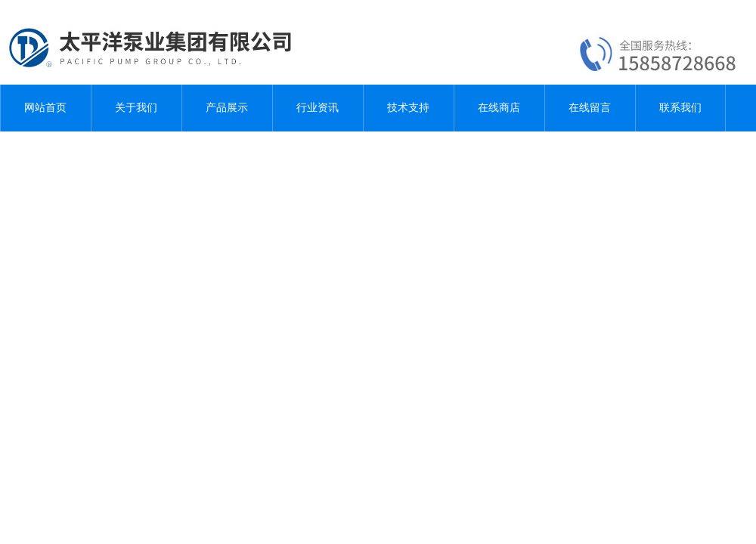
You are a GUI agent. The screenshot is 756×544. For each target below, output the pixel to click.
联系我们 (680, 108)
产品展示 (227, 108)
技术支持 (408, 108)
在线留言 (590, 108)
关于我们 (136, 108)
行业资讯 (318, 108)
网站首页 (45, 108)
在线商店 (499, 108)
